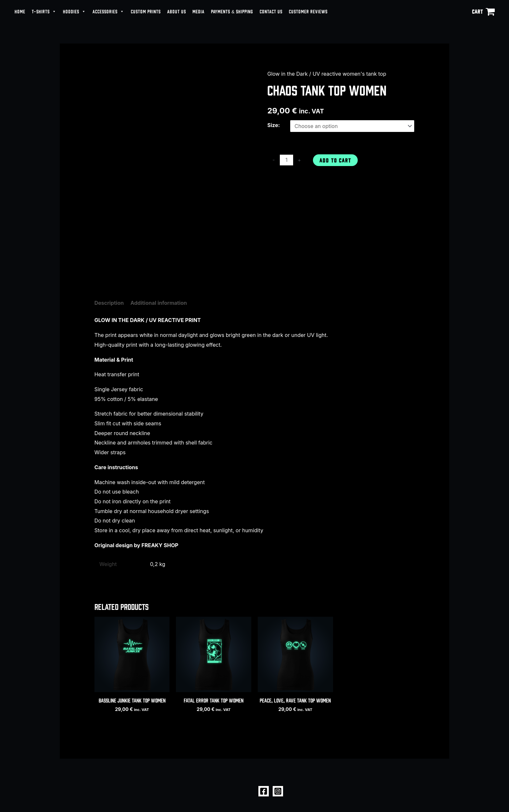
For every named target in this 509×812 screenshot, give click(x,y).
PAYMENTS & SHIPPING (232, 11)
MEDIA (199, 11)
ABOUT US (177, 11)
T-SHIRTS (44, 11)
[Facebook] (264, 791)
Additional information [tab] (159, 303)
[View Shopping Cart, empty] (483, 11)
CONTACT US (271, 11)
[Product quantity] (286, 160)
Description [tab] (109, 303)
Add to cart (335, 160)
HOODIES (74, 11)
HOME (20, 11)
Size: (273, 125)
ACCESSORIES (108, 11)
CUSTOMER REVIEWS (308, 11)
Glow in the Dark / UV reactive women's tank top (327, 74)
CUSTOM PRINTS (146, 11)
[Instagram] (278, 791)
